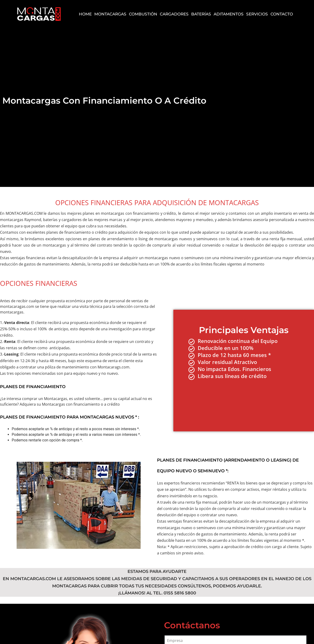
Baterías (201, 14)
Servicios (257, 14)
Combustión (143, 14)
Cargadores (174, 14)
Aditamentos (229, 14)
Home (85, 14)
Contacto (282, 14)
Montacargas (110, 14)
